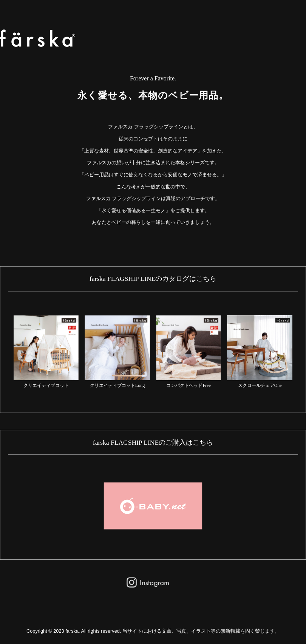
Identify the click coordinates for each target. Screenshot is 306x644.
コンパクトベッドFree (189, 383)
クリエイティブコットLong (117, 383)
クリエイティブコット (46, 383)
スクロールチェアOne (260, 383)
